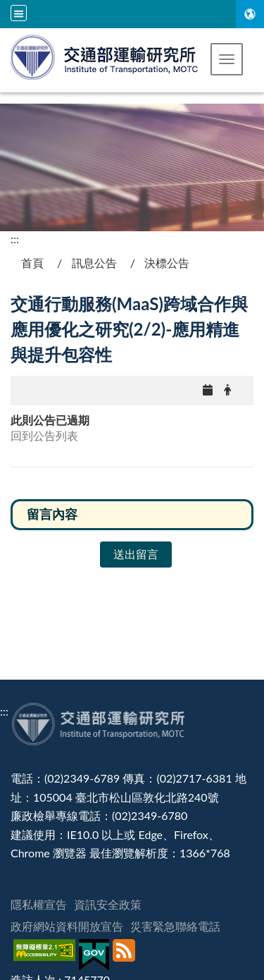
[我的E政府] (96, 955)
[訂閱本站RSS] (126, 955)
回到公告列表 (44, 435)
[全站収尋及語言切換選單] (19, 13)
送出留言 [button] (136, 554)
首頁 (32, 263)
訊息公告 (94, 263)
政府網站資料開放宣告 (67, 926)
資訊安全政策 (108, 904)
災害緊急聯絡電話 (175, 926)
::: (15, 239)
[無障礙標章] (46, 955)
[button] (227, 59)
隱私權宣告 (39, 904)
